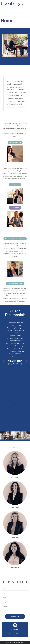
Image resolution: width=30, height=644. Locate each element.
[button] (15, 10)
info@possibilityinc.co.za (17, 634)
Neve (8, 643)
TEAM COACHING (13, 164)
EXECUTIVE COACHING (15, 119)
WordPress (21, 643)
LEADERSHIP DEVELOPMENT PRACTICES (10, 232)
